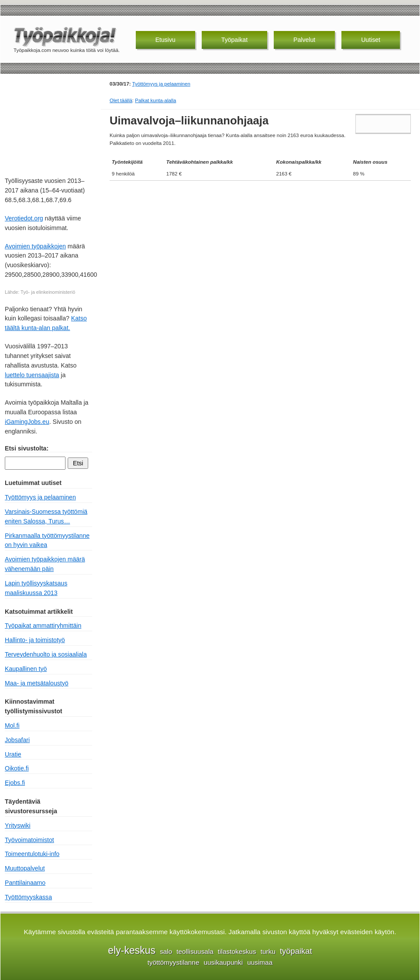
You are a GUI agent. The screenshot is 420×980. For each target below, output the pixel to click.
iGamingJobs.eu (27, 422)
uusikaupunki (223, 962)
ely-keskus (132, 950)
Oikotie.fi (17, 768)
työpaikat (296, 951)
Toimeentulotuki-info (32, 854)
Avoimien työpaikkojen (35, 246)
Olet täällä (121, 100)
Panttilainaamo (25, 883)
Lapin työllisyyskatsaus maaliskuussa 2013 (36, 588)
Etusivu (165, 40)
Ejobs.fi (15, 783)
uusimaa (260, 962)
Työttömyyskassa (28, 897)
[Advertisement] (48, 124)
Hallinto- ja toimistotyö (35, 640)
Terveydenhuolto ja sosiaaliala (46, 654)
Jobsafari (17, 740)
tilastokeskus (237, 951)
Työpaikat (234, 40)
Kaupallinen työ (26, 669)
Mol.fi (12, 726)
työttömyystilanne (174, 962)
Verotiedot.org (24, 218)
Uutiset (371, 40)
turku (268, 951)
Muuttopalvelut (25, 868)
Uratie (13, 754)
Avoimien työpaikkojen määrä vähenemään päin (45, 564)
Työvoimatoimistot (29, 840)
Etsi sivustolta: (27, 448)
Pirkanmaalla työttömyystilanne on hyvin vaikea (47, 540)
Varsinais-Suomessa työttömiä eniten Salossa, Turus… (46, 516)
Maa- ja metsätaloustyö (37, 683)
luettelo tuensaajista (32, 375)
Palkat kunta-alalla (155, 100)
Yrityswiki (18, 825)
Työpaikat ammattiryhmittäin (43, 626)
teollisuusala (195, 951)
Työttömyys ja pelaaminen (161, 84)
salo (166, 951)
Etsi (78, 463)
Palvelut (304, 40)
